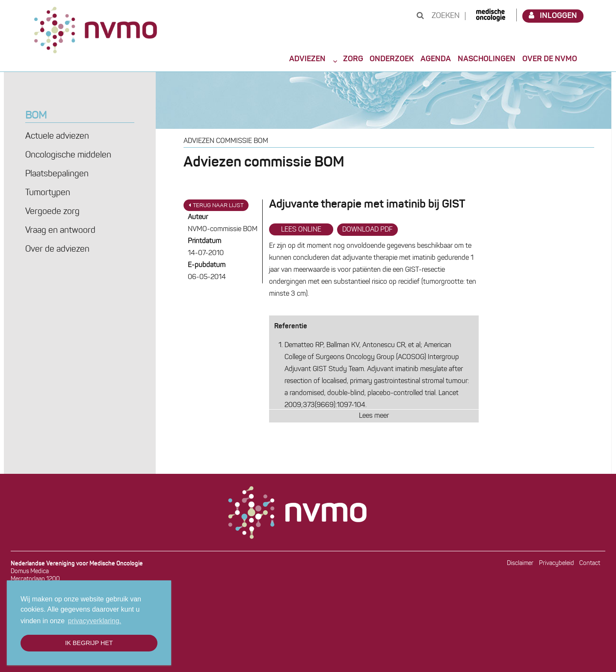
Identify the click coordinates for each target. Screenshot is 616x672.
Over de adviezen (57, 250)
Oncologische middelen (68, 155)
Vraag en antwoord (60, 231)
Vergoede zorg (52, 212)
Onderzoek (392, 59)
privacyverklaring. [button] (95, 621)
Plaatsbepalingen (57, 174)
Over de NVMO (550, 59)
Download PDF (367, 230)
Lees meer (374, 416)
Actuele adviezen (57, 137)
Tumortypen (48, 193)
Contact (590, 563)
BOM (36, 116)
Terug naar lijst (216, 205)
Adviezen (307, 59)
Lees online (301, 230)
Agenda (436, 59)
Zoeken (438, 16)
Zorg (353, 59)
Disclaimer (520, 563)
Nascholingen (487, 59)
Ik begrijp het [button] (89, 643)
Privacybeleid (557, 563)
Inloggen (553, 16)
